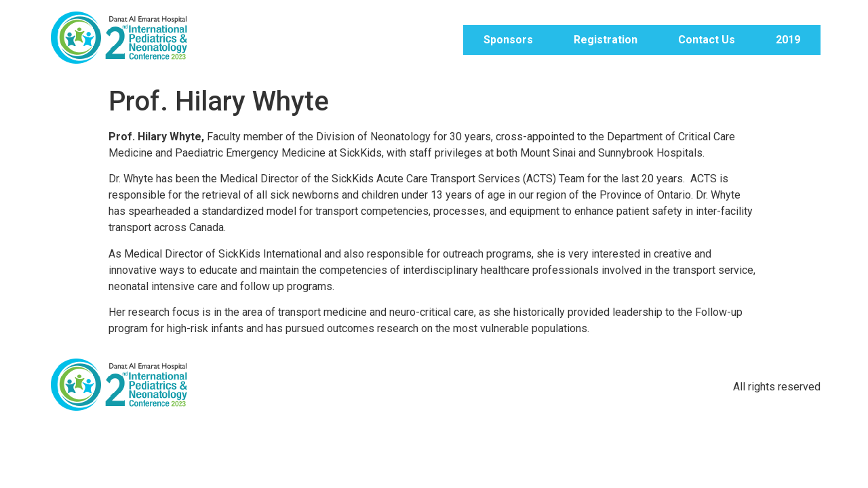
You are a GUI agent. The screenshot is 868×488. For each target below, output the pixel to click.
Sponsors (508, 40)
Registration (606, 40)
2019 (788, 40)
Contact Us (707, 40)
